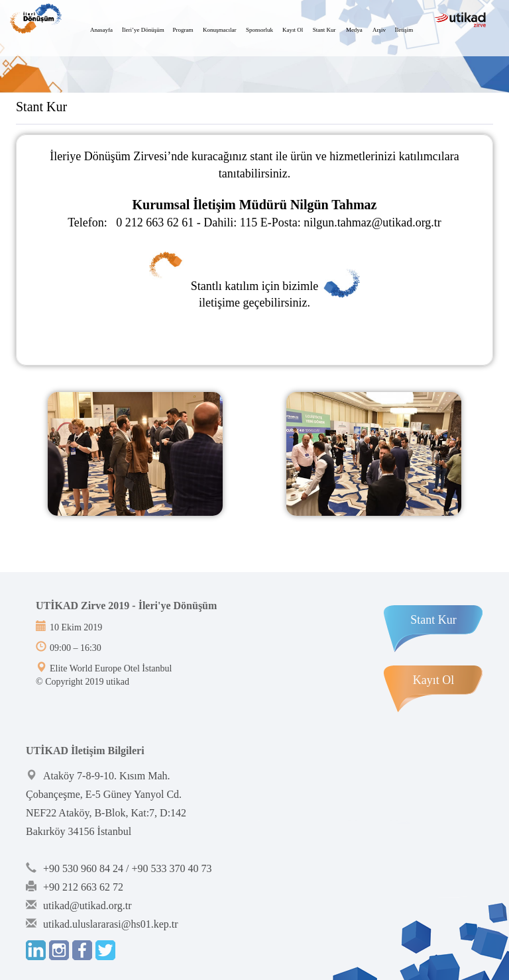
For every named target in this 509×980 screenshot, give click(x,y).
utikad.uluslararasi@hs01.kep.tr (111, 924)
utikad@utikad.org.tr (87, 906)
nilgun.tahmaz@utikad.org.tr (372, 222)
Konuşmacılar (219, 30)
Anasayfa (101, 30)
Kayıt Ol (293, 30)
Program (183, 30)
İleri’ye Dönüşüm (143, 30)
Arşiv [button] (379, 30)
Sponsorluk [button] (259, 30)
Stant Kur (324, 30)
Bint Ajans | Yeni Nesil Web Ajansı (58, 718)
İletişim (404, 30)
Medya (354, 30)
